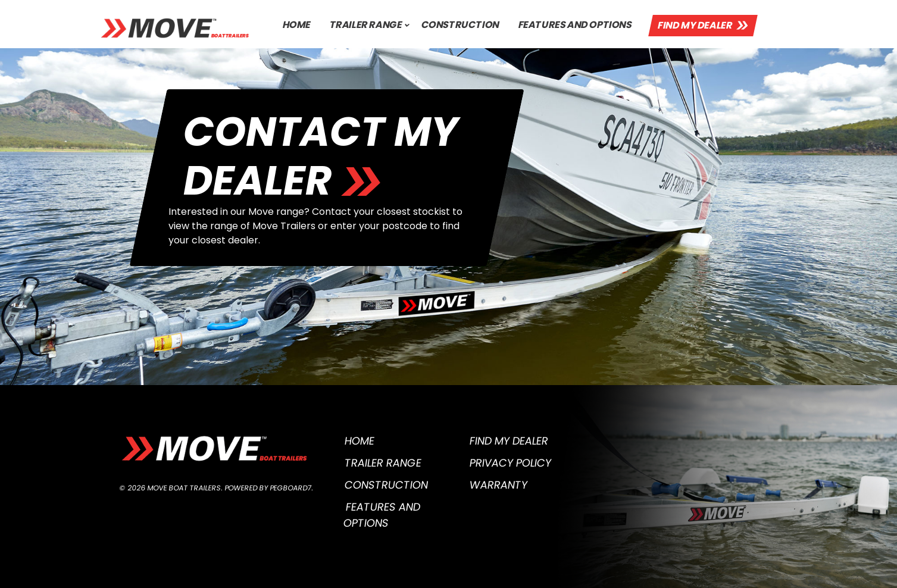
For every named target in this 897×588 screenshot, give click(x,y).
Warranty (498, 485)
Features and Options (576, 25)
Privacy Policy (510, 463)
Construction (460, 25)
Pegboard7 (290, 488)
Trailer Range (366, 25)
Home (296, 25)
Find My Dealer (695, 25)
